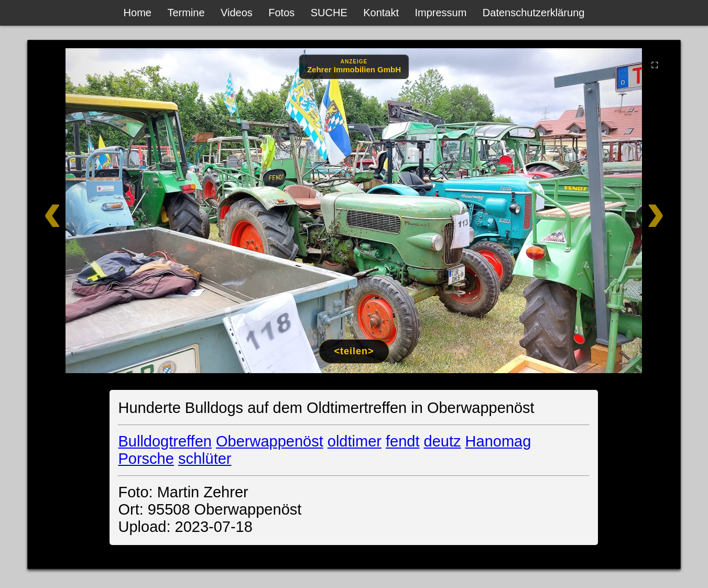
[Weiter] (616, 211)
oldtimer (355, 441)
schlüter (205, 459)
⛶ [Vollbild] (655, 65)
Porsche (146, 459)
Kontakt (381, 13)
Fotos (281, 13)
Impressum (440, 13)
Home (138, 13)
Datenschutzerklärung (534, 13)
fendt (403, 441)
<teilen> (354, 351)
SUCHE (329, 13)
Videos (237, 13)
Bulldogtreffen (165, 441)
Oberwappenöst (270, 441)
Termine (186, 13)
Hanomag (498, 441)
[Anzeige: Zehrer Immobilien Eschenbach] (354, 67)
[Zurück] (93, 211)
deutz (443, 441)
